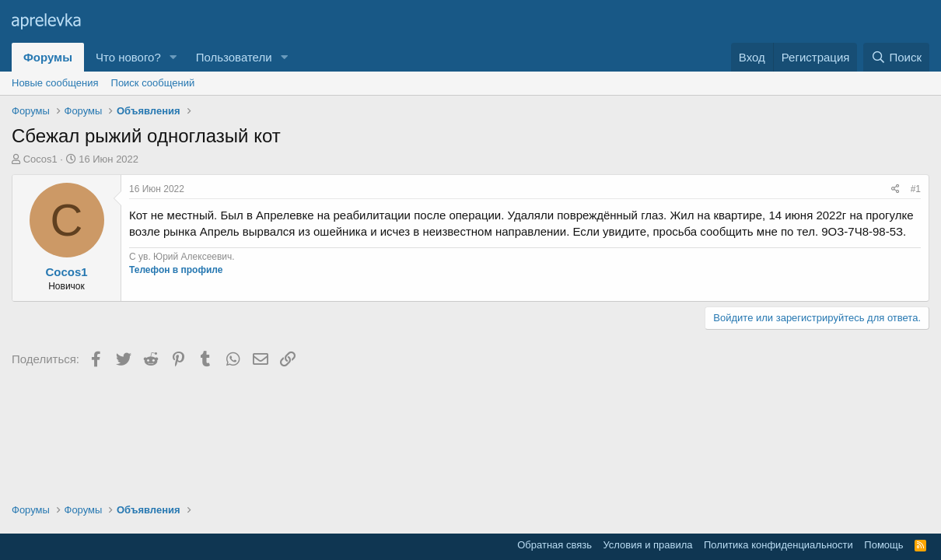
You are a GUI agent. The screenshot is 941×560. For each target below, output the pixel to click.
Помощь (883, 545)
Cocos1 (40, 159)
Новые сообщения (55, 83)
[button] (173, 57)
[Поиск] (896, 57)
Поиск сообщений (153, 83)
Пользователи (234, 57)
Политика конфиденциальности (778, 545)
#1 (916, 189)
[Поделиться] (896, 189)
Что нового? (128, 57)
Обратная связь (554, 545)
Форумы (48, 57)
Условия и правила (647, 545)
